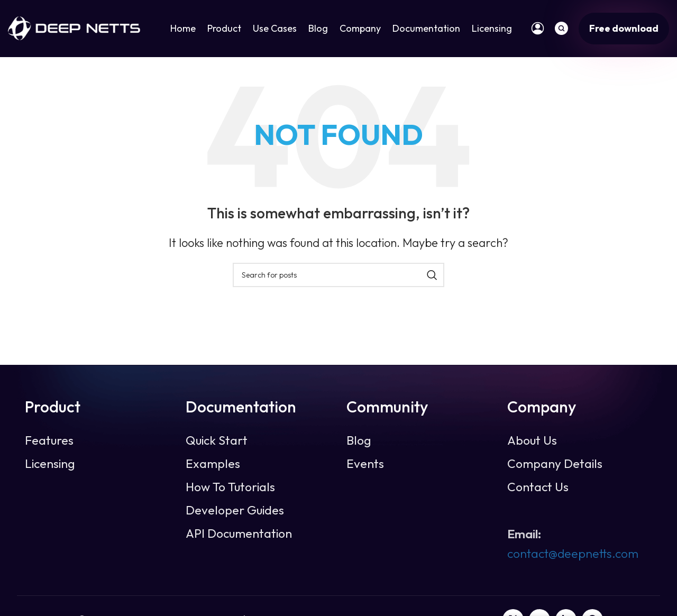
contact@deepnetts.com (573, 554)
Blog (359, 442)
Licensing (50, 465)
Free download (624, 29)
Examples (213, 465)
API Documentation (239, 535)
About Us (532, 442)
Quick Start (217, 442)
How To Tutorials (230, 489)
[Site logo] (74, 28)
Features (49, 442)
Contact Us (538, 489)
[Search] (561, 29)
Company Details (555, 465)
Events (365, 465)
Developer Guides (235, 512)
